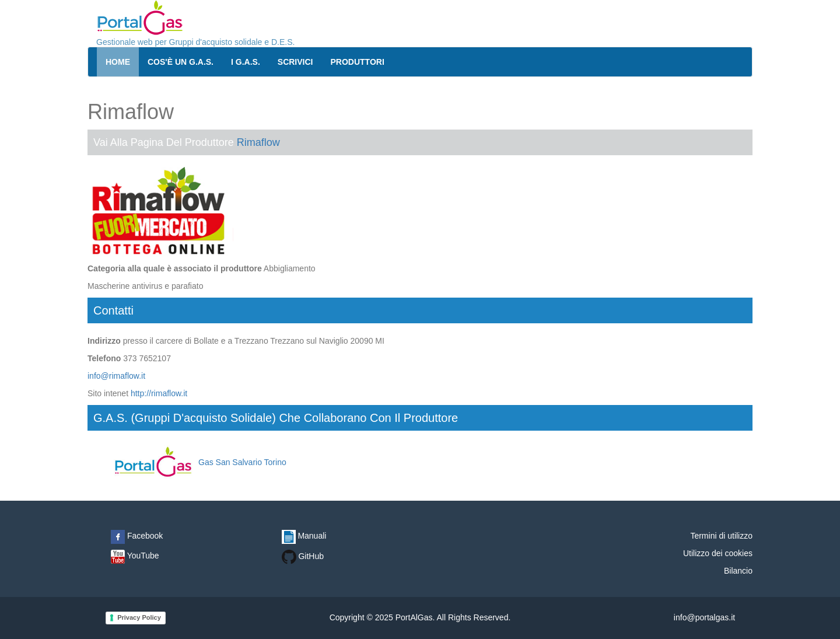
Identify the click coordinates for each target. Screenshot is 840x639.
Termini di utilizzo (721, 536)
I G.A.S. (246, 62)
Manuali (304, 536)
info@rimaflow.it (116, 376)
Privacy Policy (139, 617)
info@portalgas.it (704, 617)
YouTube (135, 556)
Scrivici (295, 62)
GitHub (303, 556)
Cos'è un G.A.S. (181, 62)
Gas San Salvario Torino (199, 462)
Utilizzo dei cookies (718, 553)
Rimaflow (258, 142)
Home (118, 62)
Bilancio (738, 571)
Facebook (137, 536)
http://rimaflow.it (159, 393)
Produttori (358, 62)
